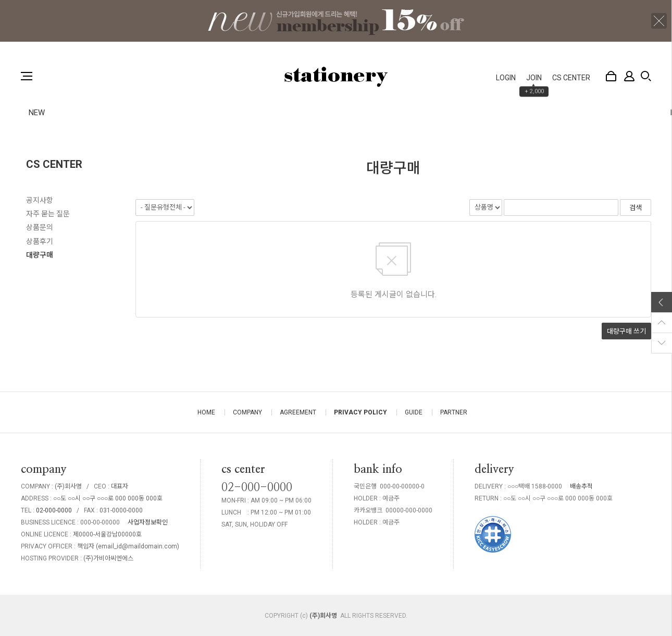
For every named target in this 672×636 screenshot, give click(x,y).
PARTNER (454, 412)
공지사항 (40, 200)
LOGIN (506, 78)
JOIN (534, 78)
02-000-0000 (54, 510)
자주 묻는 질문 (48, 214)
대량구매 (40, 255)
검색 (646, 76)
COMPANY (247, 412)
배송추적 (581, 486)
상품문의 (40, 227)
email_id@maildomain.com (138, 546)
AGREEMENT (298, 412)
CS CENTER (571, 78)
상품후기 (40, 241)
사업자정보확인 (148, 522)
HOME (206, 412)
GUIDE (414, 412)
